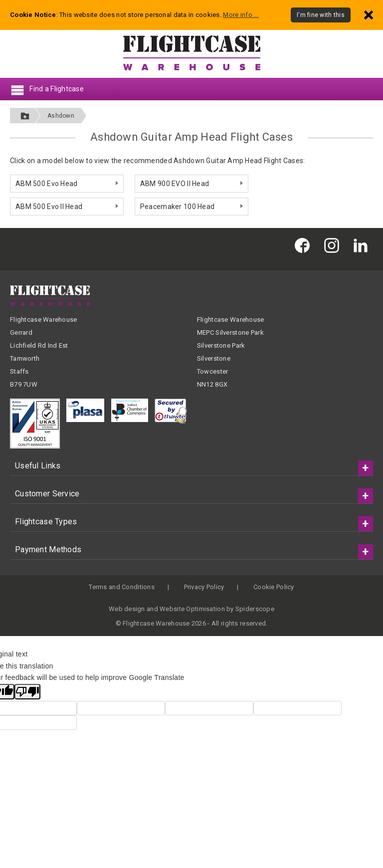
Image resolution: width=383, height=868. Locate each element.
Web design (127, 609)
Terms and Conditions (122, 587)
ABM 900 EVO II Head (175, 184)
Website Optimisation (192, 609)
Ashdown (61, 116)
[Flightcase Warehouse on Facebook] (305, 245)
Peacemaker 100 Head (177, 207)
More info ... (241, 15)
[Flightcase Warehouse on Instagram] (334, 245)
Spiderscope (255, 609)
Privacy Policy (204, 587)
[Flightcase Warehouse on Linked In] (363, 245)
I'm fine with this (321, 15)
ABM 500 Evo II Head (49, 207)
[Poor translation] (27, 692)
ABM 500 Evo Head (46, 184)
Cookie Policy (274, 587)
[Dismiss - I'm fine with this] (369, 15)
